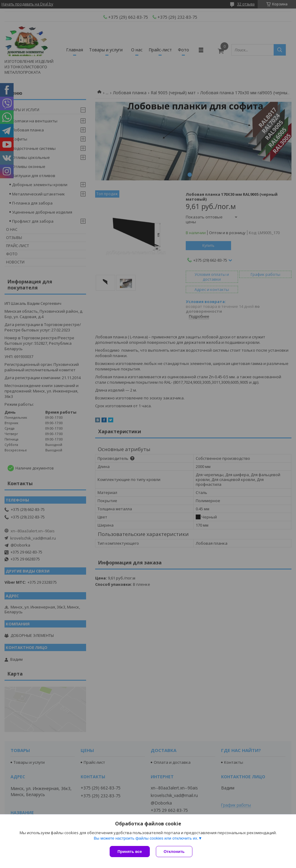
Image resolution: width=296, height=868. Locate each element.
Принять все (130, 852)
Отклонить (174, 852)
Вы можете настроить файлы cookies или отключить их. (146, 838)
